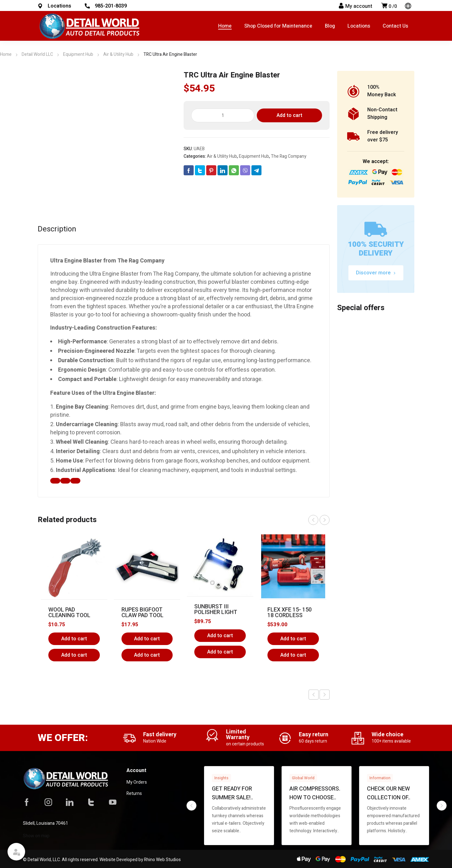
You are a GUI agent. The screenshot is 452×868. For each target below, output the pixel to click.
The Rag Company (289, 156)
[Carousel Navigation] (319, 520)
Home (6, 54)
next (325, 520)
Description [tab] (57, 229)
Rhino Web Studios (162, 860)
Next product (325, 695)
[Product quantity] (223, 115)
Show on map (36, 836)
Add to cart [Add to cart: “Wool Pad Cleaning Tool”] (74, 639)
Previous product (314, 695)
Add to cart (289, 115)
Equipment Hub (78, 54)
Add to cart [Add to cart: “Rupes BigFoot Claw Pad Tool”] (147, 639)
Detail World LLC (37, 54)
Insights (221, 778)
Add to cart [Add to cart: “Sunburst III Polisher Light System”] (220, 636)
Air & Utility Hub (118, 54)
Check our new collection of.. (389, 793)
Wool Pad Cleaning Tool (69, 613)
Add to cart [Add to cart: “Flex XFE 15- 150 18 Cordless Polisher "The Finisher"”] (293, 639)
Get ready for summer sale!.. (232, 793)
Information (380, 778)
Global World (303, 778)
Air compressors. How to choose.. (315, 793)
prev (313, 520)
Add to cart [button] (74, 655)
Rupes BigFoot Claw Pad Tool (143, 613)
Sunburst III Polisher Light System (216, 612)
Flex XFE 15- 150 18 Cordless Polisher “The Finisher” (290, 618)
